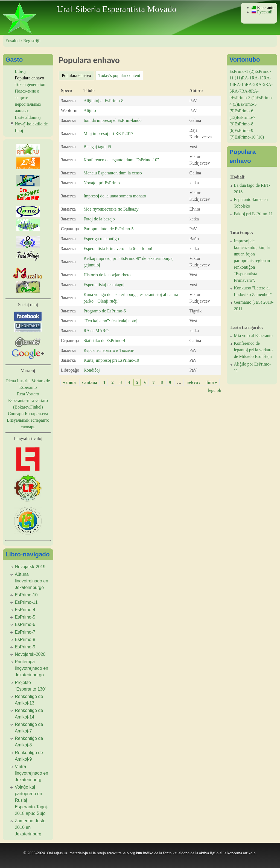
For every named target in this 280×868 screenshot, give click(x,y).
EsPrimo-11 (26, 602)
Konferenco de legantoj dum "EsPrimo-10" (121, 160)
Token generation (30, 84)
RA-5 (260, 84)
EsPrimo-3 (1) (244, 98)
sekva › (194, 382)
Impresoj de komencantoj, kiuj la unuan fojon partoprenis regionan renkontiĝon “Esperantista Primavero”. (252, 261)
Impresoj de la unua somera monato (115, 196)
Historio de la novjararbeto (107, 275)
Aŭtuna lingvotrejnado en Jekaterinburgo (31, 581)
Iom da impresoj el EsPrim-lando (112, 120)
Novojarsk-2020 (30, 654)
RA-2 (251, 84)
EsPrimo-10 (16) (249, 137)
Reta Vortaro (28, 394)
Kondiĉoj (92, 370)
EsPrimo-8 (25, 639)
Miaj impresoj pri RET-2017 (108, 133)
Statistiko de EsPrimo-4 (104, 340)
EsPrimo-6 (25, 624)
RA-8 (246, 91)
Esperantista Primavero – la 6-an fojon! (118, 248)
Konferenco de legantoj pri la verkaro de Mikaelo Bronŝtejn (253, 350)
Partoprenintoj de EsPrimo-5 (108, 229)
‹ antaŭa (89, 382)
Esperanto (263, 8)
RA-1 (247, 78)
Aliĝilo (90, 110)
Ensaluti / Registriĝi (23, 41)
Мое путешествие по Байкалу (111, 209)
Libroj (20, 71)
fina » (212, 382)
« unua (69, 382)
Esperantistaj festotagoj (104, 285)
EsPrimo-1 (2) (242, 71)
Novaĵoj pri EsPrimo (101, 183)
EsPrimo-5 (25, 617)
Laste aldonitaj (28, 117)
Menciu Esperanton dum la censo (113, 173)
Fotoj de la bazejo (99, 219)
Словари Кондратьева (28, 414)
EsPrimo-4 (25, 610)
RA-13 (258, 78)
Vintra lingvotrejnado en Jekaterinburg (31, 773)
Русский (262, 12)
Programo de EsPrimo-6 (105, 311)
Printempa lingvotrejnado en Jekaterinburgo (31, 668)
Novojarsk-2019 (30, 567)
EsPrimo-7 (25, 632)
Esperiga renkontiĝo (101, 239)
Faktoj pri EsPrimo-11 (253, 214)
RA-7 (237, 91)
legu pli (215, 390)
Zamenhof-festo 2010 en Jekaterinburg (30, 827)
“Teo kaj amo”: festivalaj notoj (110, 321)
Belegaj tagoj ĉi (97, 147)
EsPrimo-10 (26, 595)
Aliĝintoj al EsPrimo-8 (103, 101)
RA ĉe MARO (96, 331)
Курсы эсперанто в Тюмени (109, 350)
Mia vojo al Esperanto (253, 336)
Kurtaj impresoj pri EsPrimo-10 (111, 360)
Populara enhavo (78, 74)
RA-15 (240, 84)
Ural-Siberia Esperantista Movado (117, 9)
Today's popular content (119, 75)
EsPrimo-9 (25, 647)
